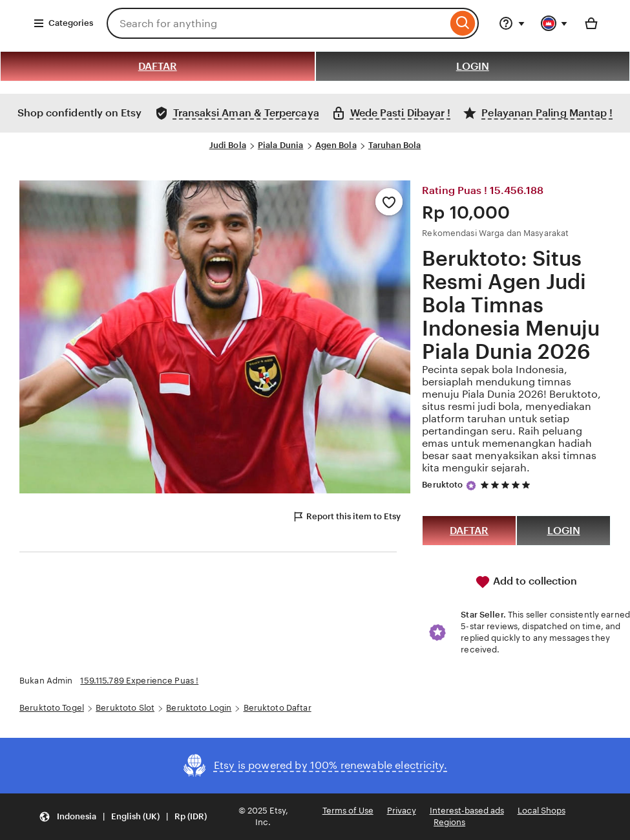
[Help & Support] (512, 23)
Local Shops (541, 811)
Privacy (402, 811)
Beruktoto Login (199, 708)
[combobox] (277, 23)
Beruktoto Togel (52, 708)
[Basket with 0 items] (591, 23)
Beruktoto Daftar (278, 708)
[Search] (463, 23)
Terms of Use (348, 811)
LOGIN (473, 66)
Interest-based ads (467, 811)
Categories (63, 23)
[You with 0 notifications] (554, 23)
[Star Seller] (471, 486)
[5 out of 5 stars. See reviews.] (507, 485)
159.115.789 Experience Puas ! (139, 681)
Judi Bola (228, 145)
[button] (123, 817)
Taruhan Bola (395, 145)
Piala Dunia (280, 145)
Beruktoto (442, 485)
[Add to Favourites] (389, 202)
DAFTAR (158, 66)
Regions (449, 822)
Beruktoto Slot (125, 708)
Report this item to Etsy (346, 517)
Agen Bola (336, 145)
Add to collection (526, 582)
